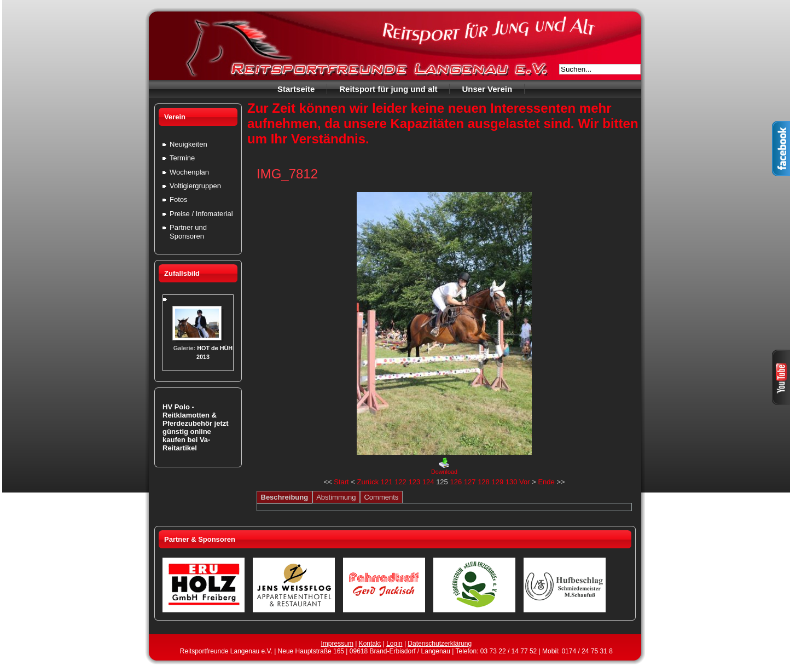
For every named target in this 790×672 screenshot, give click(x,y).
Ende (546, 482)
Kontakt (370, 644)
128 (484, 482)
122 (400, 482)
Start (341, 482)
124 (428, 482)
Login (394, 644)
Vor (525, 482)
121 (387, 482)
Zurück (368, 482)
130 (512, 482)
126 (456, 482)
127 (470, 482)
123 (414, 482)
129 (497, 482)
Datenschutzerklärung (440, 644)
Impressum (337, 644)
